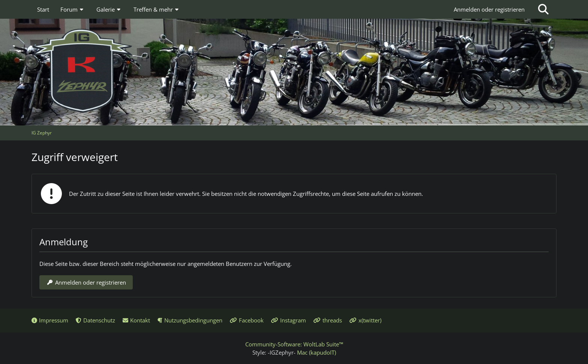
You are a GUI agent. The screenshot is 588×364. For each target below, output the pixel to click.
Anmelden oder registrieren (489, 9)
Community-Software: (294, 344)
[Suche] (543, 9)
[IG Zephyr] (294, 71)
